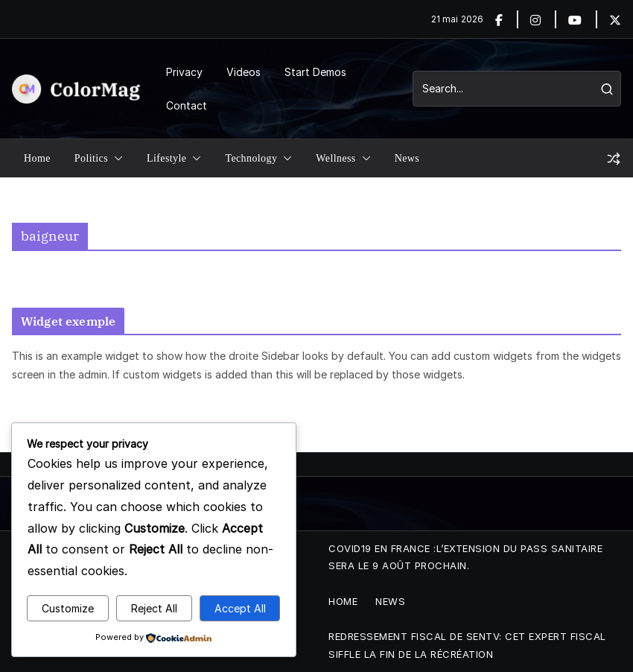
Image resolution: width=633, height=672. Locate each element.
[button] (115, 159)
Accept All (240, 608)
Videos (244, 72)
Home (37, 158)
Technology (251, 158)
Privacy (184, 72)
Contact (187, 105)
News (407, 158)
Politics (91, 158)
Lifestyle (166, 158)
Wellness (335, 158)
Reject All (154, 608)
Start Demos (315, 72)
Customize (68, 608)
